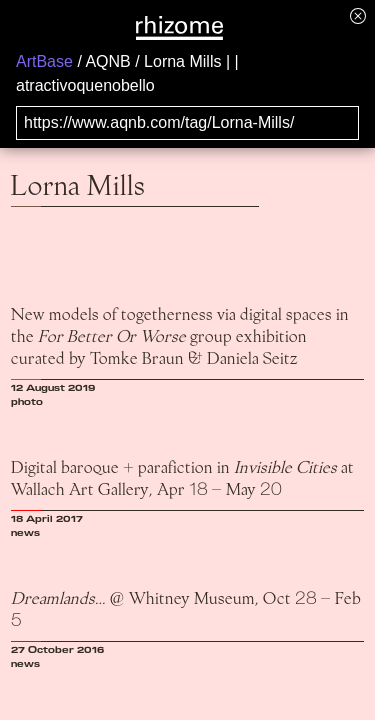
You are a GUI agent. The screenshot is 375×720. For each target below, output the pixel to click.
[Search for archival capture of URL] (187, 123)
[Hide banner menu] (358, 15)
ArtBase (44, 61)
